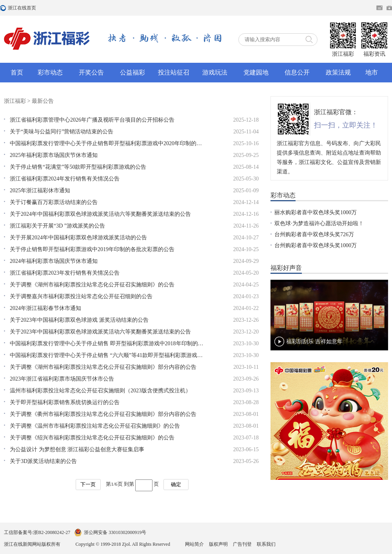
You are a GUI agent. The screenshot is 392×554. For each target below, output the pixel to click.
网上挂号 (389, 8)
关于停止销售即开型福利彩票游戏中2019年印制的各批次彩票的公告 (92, 249)
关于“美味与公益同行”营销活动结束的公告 (62, 132)
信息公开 (297, 72)
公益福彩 (132, 72)
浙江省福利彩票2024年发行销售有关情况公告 (65, 179)
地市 (372, 72)
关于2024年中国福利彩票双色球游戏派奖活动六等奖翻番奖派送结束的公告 (100, 214)
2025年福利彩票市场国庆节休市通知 (54, 155)
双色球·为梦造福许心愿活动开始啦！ (319, 223)
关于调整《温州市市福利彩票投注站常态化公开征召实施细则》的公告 (95, 426)
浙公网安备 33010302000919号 (115, 532)
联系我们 (266, 544)
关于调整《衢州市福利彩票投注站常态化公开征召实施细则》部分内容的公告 (103, 414)
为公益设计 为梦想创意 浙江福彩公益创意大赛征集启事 (77, 449)
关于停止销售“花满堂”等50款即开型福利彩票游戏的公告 (78, 167)
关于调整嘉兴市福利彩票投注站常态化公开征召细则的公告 (81, 296)
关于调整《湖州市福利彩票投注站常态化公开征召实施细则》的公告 (92, 285)
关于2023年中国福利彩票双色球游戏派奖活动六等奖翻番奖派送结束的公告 (100, 332)
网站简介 (194, 544)
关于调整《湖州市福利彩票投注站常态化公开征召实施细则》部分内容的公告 (103, 367)
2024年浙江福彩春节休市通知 (45, 308)
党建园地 (256, 72)
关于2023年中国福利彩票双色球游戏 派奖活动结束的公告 (79, 320)
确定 (176, 484)
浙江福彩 (15, 101)
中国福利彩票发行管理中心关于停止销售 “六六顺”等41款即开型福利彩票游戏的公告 (108, 355)
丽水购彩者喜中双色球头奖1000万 (316, 212)
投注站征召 (174, 72)
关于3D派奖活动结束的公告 (43, 461)
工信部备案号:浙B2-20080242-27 (37, 532)
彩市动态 (50, 72)
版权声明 (218, 544)
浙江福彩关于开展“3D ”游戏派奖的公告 (57, 226)
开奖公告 (91, 72)
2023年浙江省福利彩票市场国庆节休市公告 (62, 379)
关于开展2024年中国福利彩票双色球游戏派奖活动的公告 (78, 238)
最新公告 (43, 101)
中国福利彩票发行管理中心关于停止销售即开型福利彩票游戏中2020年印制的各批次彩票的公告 (108, 143)
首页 (17, 72)
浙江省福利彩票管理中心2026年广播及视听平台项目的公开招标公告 (92, 120)
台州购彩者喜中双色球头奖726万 (314, 234)
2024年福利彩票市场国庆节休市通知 (54, 261)
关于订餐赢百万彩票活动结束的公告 (54, 202)
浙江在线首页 (4, 8)
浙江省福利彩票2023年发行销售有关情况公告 (65, 273)
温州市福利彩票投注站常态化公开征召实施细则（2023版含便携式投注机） (100, 391)
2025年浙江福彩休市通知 (40, 190)
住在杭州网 (379, 8)
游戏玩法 (215, 72)
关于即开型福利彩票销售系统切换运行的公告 (65, 402)
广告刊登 (242, 544)
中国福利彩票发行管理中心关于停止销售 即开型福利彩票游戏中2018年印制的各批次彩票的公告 (108, 344)
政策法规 (338, 72)
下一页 (88, 484)
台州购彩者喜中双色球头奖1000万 (316, 245)
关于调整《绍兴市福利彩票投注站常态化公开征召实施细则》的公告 (92, 438)
